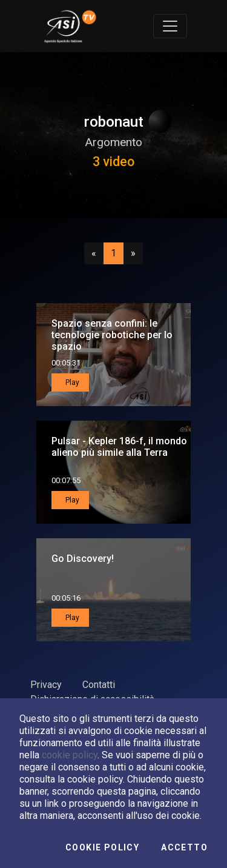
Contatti (99, 685)
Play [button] (71, 382)
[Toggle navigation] (170, 26)
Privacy (46, 685)
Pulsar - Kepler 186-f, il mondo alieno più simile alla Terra (119, 447)
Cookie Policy (102, 847)
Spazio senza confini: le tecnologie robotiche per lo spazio (112, 335)
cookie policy (70, 755)
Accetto (184, 847)
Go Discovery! (83, 559)
